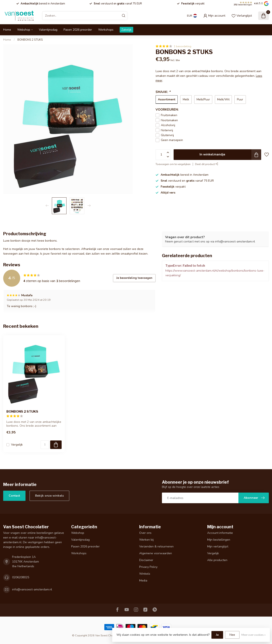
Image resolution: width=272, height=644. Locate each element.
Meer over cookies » (254, 635)
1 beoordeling (182, 46)
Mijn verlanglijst (218, 546)
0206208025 (21, 577)
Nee (232, 635)
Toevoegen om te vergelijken (173, 164)
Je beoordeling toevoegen (134, 278)
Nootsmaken (169, 120)
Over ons (145, 533)
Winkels (145, 574)
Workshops (106, 30)
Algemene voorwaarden (156, 553)
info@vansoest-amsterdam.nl (32, 589)
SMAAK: (163, 92)
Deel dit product (207, 164)
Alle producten (217, 560)
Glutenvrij (167, 135)
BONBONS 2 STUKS (30, 40)
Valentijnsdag (48, 30)
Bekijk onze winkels (49, 496)
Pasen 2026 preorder (78, 30)
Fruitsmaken (169, 115)
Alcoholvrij (168, 125)
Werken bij (146, 540)
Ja (217, 635)
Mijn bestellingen (219, 540)
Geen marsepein (172, 140)
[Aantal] (45, 445)
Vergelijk (17, 445)
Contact (14, 496)
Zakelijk (126, 30)
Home (7, 30)
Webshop (24, 30)
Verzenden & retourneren (156, 546)
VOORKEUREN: (167, 109)
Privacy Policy (148, 567)
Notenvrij (167, 130)
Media (143, 581)
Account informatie (220, 533)
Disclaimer (146, 560)
